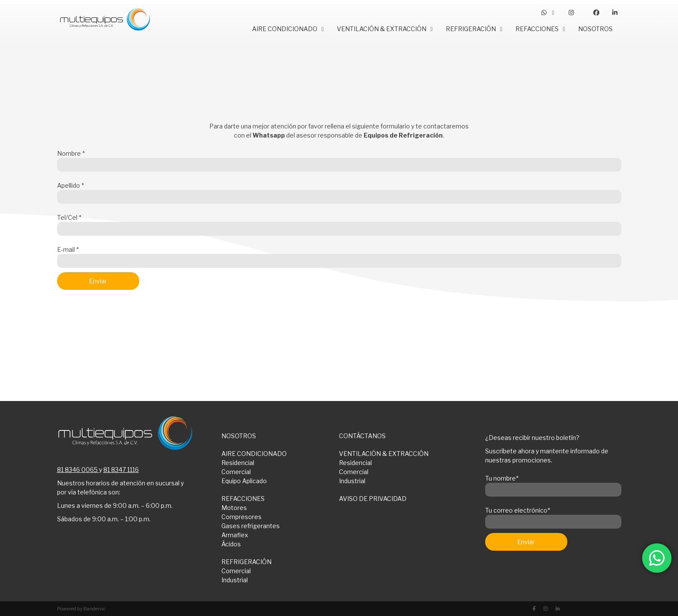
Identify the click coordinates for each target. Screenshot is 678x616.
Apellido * (339, 191)
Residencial (238, 463)
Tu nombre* (553, 484)
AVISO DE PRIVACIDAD (373, 499)
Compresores (241, 517)
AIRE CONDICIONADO (254, 454)
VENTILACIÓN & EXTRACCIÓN (384, 454)
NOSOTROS (239, 436)
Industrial (352, 481)
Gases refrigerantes (251, 526)
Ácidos (231, 544)
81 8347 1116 (121, 470)
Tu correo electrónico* (553, 516)
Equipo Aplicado (244, 481)
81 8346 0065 (77, 470)
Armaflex (235, 535)
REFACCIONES (243, 499)
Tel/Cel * (339, 223)
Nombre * (339, 159)
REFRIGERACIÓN (246, 562)
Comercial (236, 472)
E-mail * (339, 255)
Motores (234, 508)
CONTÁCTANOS (362, 436)
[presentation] (123, 319)
